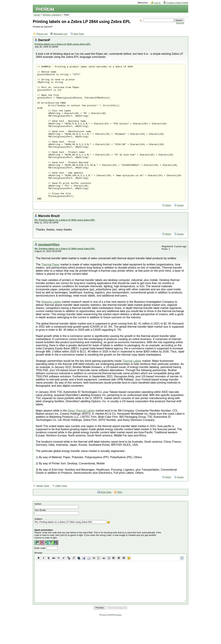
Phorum (119, 642)
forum (104, 642)
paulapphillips (49, 271)
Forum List (42, 34)
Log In (157, 3)
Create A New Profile (177, 3)
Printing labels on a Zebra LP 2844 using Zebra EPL (63, 44)
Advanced (180, 23)
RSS (120, 519)
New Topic (79, 34)
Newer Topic (43, 513)
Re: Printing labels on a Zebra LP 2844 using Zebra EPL (65, 247)
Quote (180, 232)
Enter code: (40, 575)
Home (37, 15)
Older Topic (61, 513)
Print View (106, 519)
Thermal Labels (132, 388)
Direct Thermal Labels (81, 438)
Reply (168, 232)
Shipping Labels (51, 329)
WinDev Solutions (52, 15)
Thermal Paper (50, 291)
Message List (60, 34)
